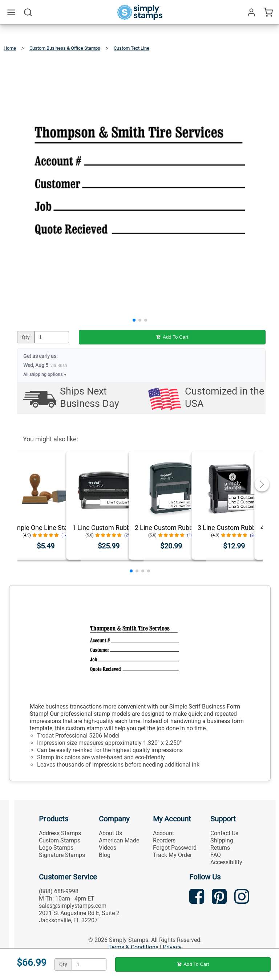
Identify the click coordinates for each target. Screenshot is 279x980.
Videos (108, 848)
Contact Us (224, 833)
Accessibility (226, 862)
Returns (220, 848)
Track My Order (172, 855)
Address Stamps (60, 833)
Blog (105, 855)
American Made (119, 840)
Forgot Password (175, 848)
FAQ (216, 855)
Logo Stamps (56, 848)
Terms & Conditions (133, 947)
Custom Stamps (60, 840)
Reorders (164, 840)
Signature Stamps (62, 855)
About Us (110, 833)
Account (163, 833)
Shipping (222, 840)
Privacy (172, 947)
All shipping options (45, 375)
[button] (134, 320)
